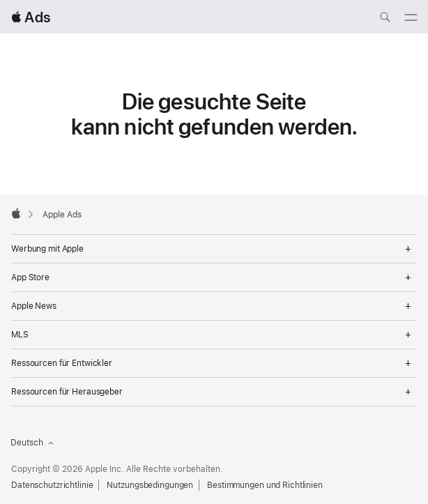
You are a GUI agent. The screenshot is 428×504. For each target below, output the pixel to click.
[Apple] (16, 213)
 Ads (31, 17)
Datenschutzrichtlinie (52, 485)
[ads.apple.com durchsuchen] (385, 19)
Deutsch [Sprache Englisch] (32, 443)
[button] (0, 0)
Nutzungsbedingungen (150, 485)
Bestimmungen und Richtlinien (265, 485)
